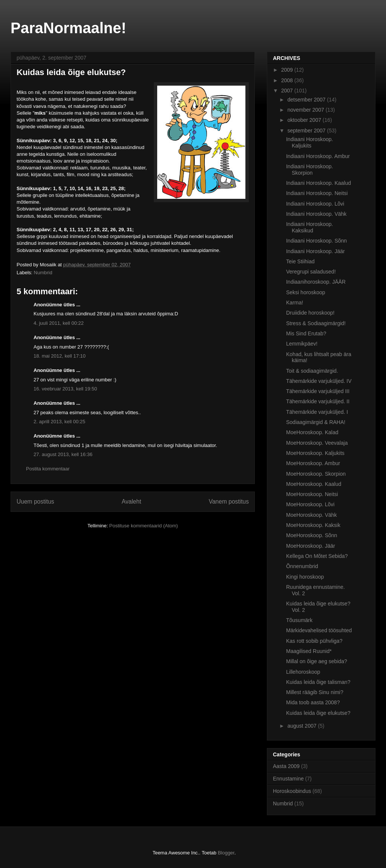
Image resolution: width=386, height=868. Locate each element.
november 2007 (306, 110)
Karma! (295, 303)
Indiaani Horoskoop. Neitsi (317, 193)
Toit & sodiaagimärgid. (312, 371)
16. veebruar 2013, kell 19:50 (65, 389)
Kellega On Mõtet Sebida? (317, 556)
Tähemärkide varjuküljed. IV (319, 381)
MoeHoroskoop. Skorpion (316, 474)
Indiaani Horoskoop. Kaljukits (310, 142)
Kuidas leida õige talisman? (318, 682)
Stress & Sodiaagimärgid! (316, 323)
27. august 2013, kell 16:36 (63, 454)
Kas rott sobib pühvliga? (314, 641)
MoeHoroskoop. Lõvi (310, 504)
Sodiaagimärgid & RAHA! (316, 422)
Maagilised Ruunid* (309, 651)
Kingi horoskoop (305, 577)
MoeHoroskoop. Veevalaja (317, 443)
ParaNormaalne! (68, 28)
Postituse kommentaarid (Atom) (144, 526)
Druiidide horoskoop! (310, 313)
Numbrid (43, 273)
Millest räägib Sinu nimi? (315, 692)
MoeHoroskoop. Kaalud (314, 484)
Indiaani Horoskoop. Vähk (316, 214)
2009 (288, 70)
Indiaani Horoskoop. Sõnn (316, 241)
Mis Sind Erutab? (306, 333)
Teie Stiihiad (300, 261)
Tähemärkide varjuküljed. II (318, 401)
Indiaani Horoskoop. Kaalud (319, 183)
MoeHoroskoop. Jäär (311, 546)
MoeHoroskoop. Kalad (312, 432)
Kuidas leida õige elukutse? (318, 713)
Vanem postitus (229, 502)
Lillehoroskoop (303, 672)
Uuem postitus (35, 502)
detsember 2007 (307, 100)
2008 (288, 80)
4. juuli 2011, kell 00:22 (59, 323)
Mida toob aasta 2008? (313, 702)
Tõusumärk (299, 620)
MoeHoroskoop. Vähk (312, 515)
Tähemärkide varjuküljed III (318, 391)
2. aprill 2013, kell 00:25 (59, 422)
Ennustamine (288, 779)
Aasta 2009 (286, 766)
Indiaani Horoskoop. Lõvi (315, 204)
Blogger (226, 853)
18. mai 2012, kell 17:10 (60, 356)
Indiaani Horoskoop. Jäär (316, 251)
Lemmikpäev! (302, 344)
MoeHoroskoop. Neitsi (312, 494)
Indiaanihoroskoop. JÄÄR (316, 282)
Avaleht (132, 502)
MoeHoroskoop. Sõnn (312, 535)
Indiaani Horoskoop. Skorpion (310, 170)
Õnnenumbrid (302, 566)
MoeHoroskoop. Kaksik (313, 525)
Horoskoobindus (292, 791)
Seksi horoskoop (306, 292)
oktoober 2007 (305, 120)
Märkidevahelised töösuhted (319, 630)
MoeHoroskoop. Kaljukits (315, 453)
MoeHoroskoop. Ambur (313, 463)
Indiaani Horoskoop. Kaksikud (310, 227)
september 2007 (307, 131)
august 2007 (303, 726)
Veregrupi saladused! (311, 272)
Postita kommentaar (48, 469)
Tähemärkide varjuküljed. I (317, 412)
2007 (288, 91)
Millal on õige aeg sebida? (317, 661)
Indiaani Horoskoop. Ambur (318, 156)
